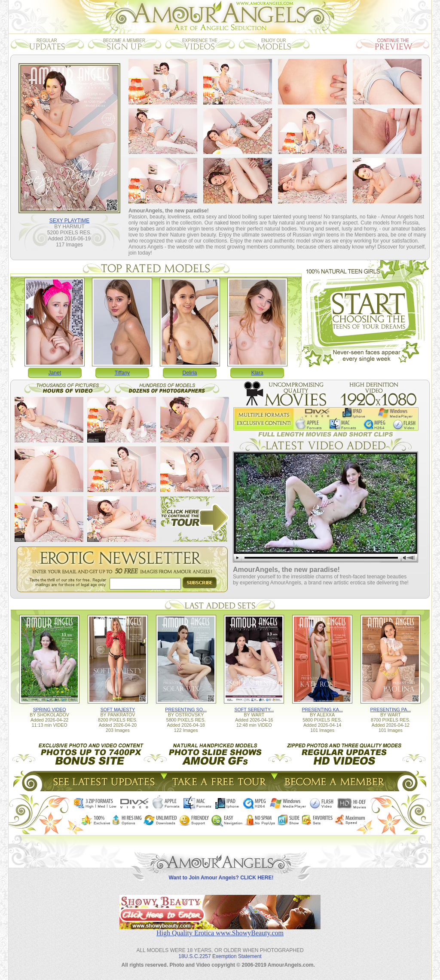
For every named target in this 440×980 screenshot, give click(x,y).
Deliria (190, 373)
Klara (257, 373)
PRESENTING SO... (186, 710)
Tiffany (122, 373)
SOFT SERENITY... (254, 710)
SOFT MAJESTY (118, 710)
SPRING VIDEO (50, 710)
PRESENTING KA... (322, 710)
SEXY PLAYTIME (70, 221)
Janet (55, 373)
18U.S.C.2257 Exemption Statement (220, 956)
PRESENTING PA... (391, 710)
